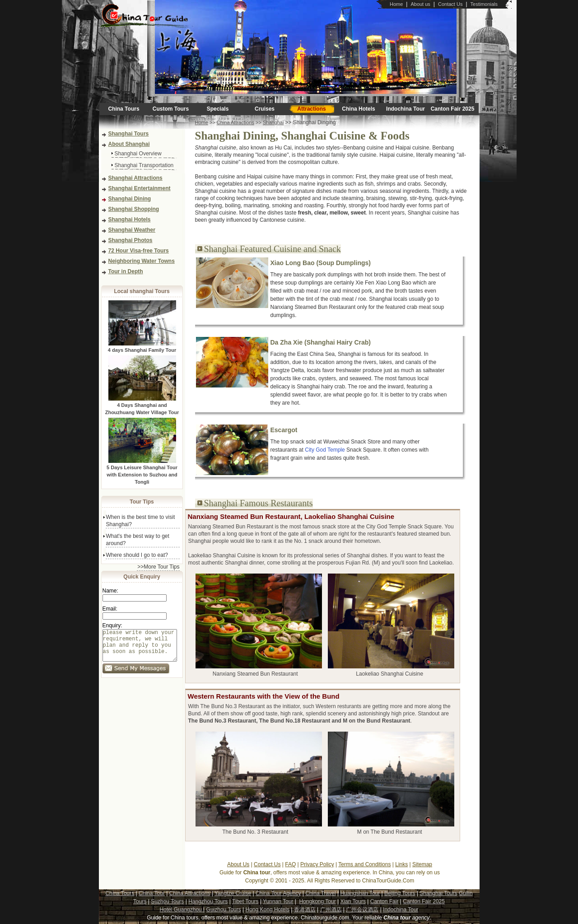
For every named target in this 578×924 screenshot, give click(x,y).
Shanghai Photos (131, 240)
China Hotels (358, 109)
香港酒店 (305, 910)
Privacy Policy (317, 864)
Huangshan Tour (360, 893)
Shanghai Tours (129, 134)
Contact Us (450, 4)
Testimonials (484, 4)
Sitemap (422, 864)
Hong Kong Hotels (268, 910)
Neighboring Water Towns (142, 261)
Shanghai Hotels (130, 219)
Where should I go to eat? (137, 555)
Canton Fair (385, 901)
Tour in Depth (126, 271)
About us (420, 4)
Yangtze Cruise (233, 893)
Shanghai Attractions (135, 178)
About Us (238, 864)
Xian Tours (353, 901)
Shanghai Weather (132, 230)
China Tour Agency (278, 893)
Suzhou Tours (167, 901)
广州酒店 (331, 910)
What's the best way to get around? (138, 540)
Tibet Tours (245, 901)
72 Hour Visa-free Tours (139, 251)
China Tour (152, 893)
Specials (218, 109)
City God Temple (325, 450)
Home (396, 4)
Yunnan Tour (278, 901)
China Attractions (235, 122)
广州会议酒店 (362, 910)
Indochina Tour (406, 109)
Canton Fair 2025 (453, 109)
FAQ (290, 864)
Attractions (311, 109)
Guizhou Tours (224, 910)
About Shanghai (129, 144)
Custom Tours (171, 109)
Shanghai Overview (138, 154)
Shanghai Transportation (144, 165)
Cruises (265, 109)
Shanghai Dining (130, 199)
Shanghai (273, 122)
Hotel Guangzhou (181, 910)
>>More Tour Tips (158, 567)
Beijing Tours (400, 893)
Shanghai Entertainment (140, 188)
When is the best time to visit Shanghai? (141, 521)
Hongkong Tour (317, 901)
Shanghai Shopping (134, 209)
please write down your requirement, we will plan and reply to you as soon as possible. (140, 649)
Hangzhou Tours (208, 901)
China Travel (320, 893)
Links (401, 864)
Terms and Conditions (364, 864)
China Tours (124, 109)
